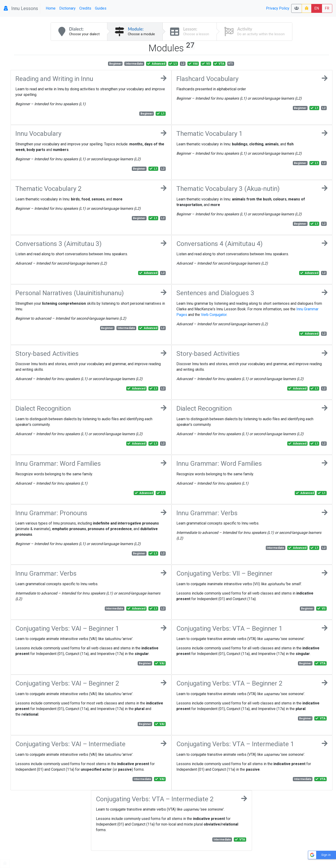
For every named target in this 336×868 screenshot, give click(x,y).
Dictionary (67, 8)
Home (51, 8)
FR (327, 8)
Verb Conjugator (214, 315)
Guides (101, 8)
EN (317, 8)
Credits (85, 8)
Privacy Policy (278, 8)
